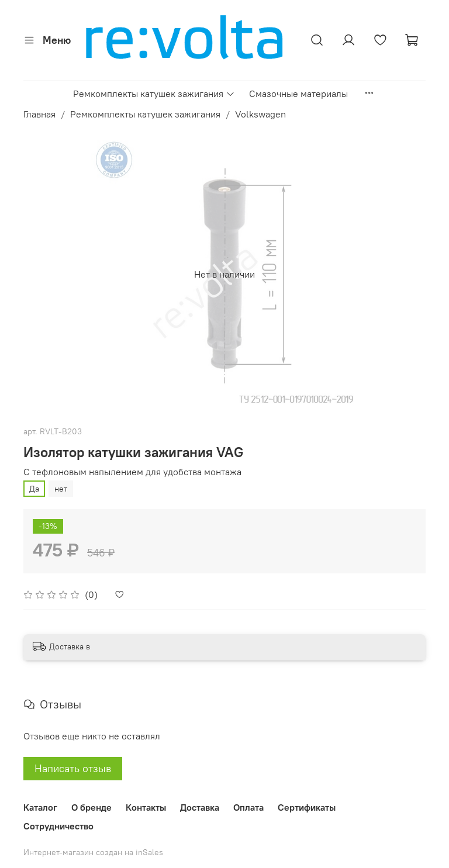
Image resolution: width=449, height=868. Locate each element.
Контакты (146, 807)
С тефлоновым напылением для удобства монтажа (132, 472)
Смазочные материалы (298, 94)
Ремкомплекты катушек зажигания (154, 94)
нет (61, 489)
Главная (39, 114)
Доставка (200, 807)
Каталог (40, 807)
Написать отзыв (73, 768)
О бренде (91, 807)
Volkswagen (260, 114)
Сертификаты (307, 807)
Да (34, 489)
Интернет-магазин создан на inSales (93, 852)
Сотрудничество (58, 826)
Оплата (248, 807)
